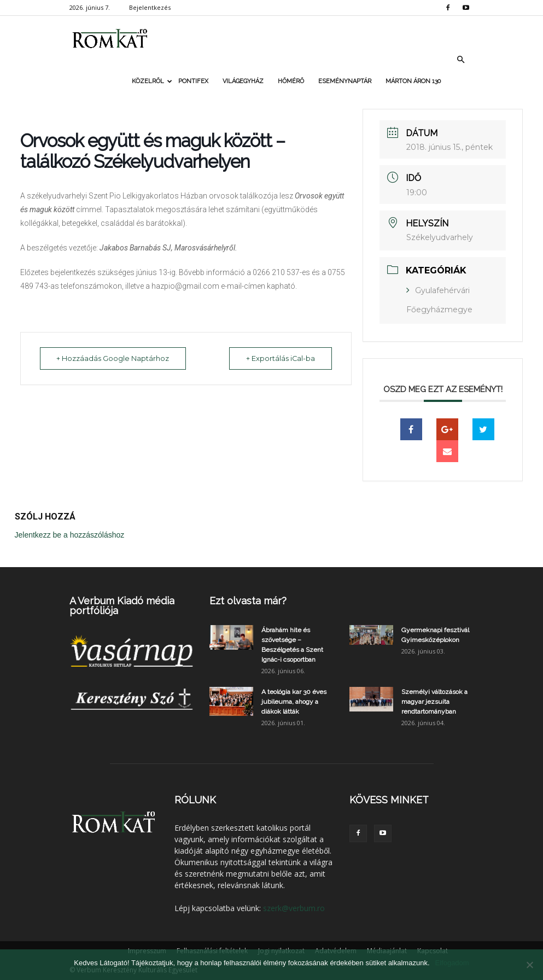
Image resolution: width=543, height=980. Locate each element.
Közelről (151, 81)
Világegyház (243, 81)
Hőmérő (291, 81)
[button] (461, 60)
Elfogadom (452, 963)
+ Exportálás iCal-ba (278, 358)
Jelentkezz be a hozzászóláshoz (70, 535)
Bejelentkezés (150, 7)
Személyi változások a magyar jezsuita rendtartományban (434, 702)
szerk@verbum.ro (294, 908)
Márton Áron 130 (413, 81)
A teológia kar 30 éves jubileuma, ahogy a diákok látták (294, 702)
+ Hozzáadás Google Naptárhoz (115, 358)
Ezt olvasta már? (248, 601)
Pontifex (193, 81)
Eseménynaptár (345, 81)
